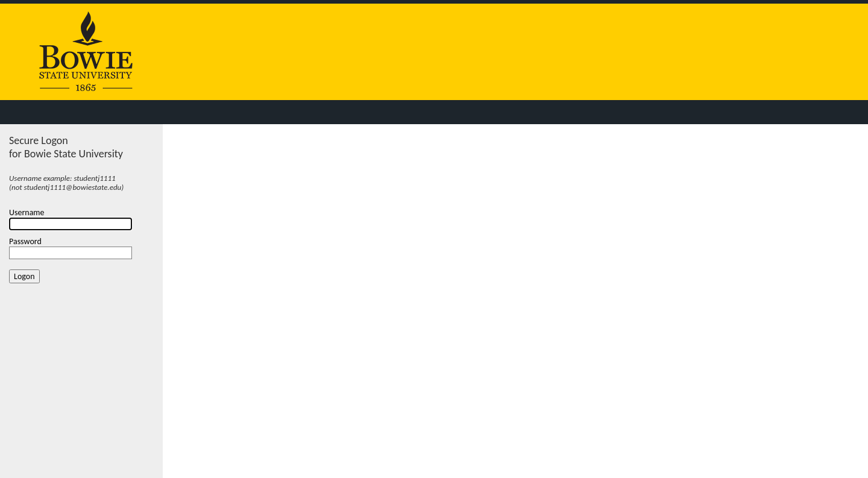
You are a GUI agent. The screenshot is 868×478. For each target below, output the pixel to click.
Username (27, 212)
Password (25, 241)
